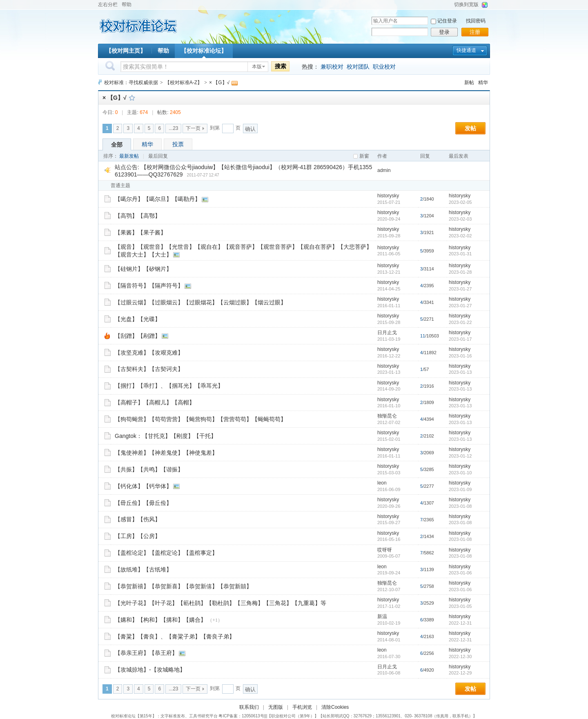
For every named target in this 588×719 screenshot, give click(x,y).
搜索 (281, 66)
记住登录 (447, 21)
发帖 (470, 128)
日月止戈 (387, 333)
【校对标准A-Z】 (184, 83)
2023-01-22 (460, 322)
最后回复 (158, 156)
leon (382, 483)
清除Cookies (335, 707)
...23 (173, 128)
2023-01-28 (460, 272)
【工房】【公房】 (138, 536)
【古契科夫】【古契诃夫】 (149, 369)
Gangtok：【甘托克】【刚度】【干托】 (166, 436)
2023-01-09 (460, 489)
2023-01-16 (460, 356)
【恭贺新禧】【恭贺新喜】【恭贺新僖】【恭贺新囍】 (183, 586)
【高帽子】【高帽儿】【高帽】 (155, 402)
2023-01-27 (460, 289)
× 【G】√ (219, 83)
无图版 (276, 707)
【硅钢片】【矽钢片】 (143, 269)
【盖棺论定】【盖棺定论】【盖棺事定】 (166, 553)
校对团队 (358, 67)
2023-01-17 (460, 339)
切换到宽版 (466, 4)
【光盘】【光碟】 (138, 319)
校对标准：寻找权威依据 (131, 83)
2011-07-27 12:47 (203, 175)
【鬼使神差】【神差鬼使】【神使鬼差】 (166, 453)
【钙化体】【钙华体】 (143, 486)
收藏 (132, 98)
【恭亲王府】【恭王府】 (146, 653)
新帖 (469, 83)
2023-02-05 (460, 202)
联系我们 (249, 707)
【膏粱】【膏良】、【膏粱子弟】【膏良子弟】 (175, 636)
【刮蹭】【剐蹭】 (138, 336)
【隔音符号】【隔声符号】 (149, 286)
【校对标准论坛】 (204, 51)
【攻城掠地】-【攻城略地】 (150, 670)
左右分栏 (108, 4)
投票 (178, 144)
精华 (483, 83)
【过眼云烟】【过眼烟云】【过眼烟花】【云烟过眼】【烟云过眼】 (200, 302)
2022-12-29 (460, 673)
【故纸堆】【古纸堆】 (143, 569)
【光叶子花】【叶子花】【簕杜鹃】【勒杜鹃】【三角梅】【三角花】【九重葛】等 (220, 603)
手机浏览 (302, 707)
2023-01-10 (460, 473)
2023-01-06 (460, 573)
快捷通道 (466, 50)
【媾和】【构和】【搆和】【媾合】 (160, 620)
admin (384, 170)
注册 (475, 32)
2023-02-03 (460, 219)
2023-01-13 (460, 372)
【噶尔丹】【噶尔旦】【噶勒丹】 (158, 199)
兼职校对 (332, 67)
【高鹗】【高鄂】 (138, 216)
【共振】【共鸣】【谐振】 (149, 469)
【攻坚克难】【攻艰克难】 (149, 353)
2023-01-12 (460, 456)
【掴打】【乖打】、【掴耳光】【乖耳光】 (169, 386)
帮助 (127, 4)
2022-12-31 (460, 623)
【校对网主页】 (126, 51)
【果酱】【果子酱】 (140, 232)
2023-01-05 (460, 606)
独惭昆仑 (387, 416)
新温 (382, 616)
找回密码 (476, 21)
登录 (444, 32)
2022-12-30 (460, 656)
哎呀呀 (385, 550)
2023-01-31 (460, 254)
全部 (117, 145)
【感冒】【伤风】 (138, 519)
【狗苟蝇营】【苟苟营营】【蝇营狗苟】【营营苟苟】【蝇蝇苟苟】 (200, 419)
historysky (388, 196)
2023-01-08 (460, 506)
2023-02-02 (460, 236)
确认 (250, 129)
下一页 (193, 128)
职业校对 (384, 67)
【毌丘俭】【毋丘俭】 (143, 503)
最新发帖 (129, 156)
